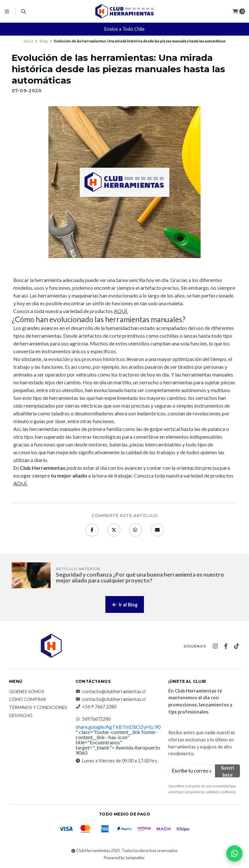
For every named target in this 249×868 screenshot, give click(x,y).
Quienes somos (27, 692)
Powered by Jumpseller (124, 858)
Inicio (28, 41)
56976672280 (93, 719)
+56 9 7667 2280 (96, 707)
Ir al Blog (125, 605)
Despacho (21, 716)
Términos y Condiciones (38, 708)
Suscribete (227, 771)
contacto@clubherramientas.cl (111, 692)
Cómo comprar (28, 700)
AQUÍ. (121, 311)
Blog (43, 41)
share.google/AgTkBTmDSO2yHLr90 (118, 727)
